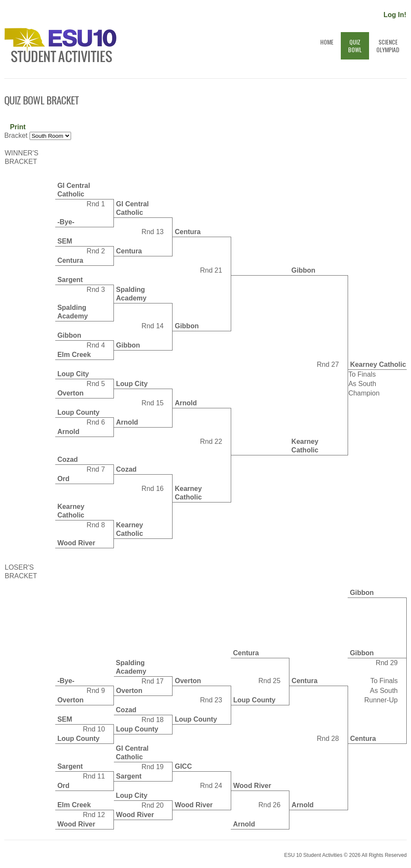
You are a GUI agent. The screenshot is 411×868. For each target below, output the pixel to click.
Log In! (395, 15)
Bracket (16, 135)
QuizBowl (355, 46)
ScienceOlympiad (388, 46)
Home (327, 46)
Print (18, 127)
